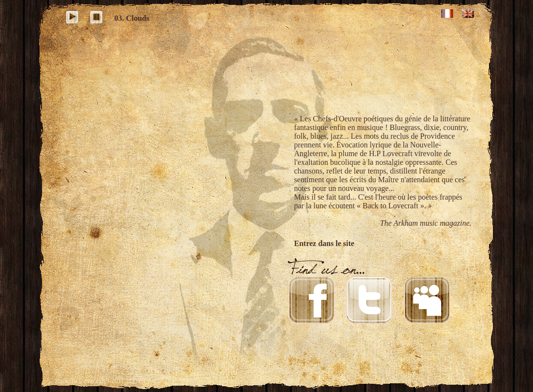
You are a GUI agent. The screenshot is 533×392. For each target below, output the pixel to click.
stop (98, 18)
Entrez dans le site (324, 243)
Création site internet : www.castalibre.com (241, 381)
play (74, 18)
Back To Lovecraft (80, 381)
